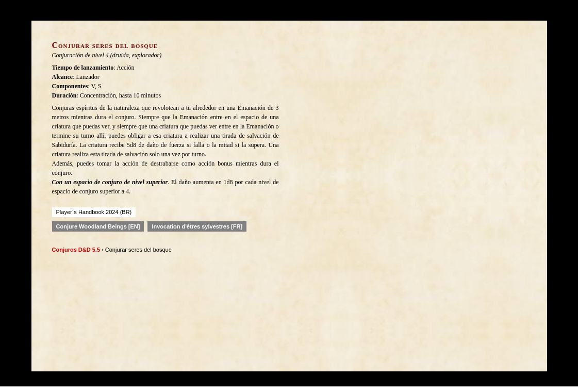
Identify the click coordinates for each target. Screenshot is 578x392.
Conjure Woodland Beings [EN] (98, 226)
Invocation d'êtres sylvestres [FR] (197, 226)
